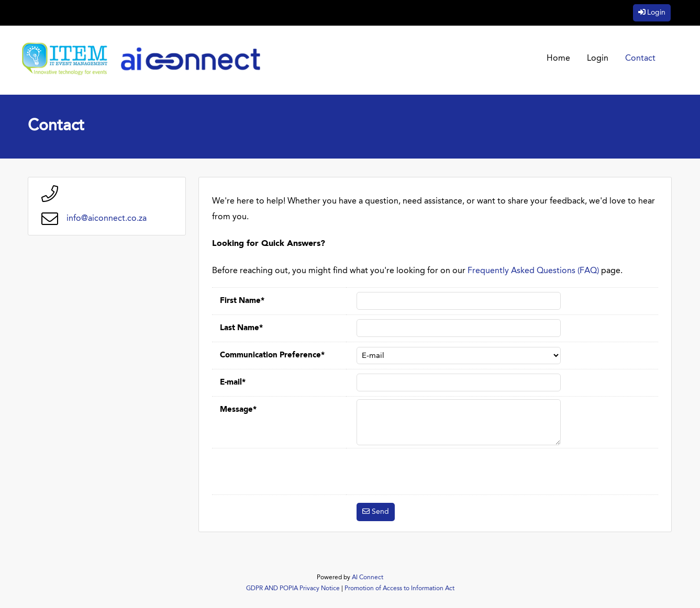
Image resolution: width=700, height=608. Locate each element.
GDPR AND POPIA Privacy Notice (293, 589)
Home (558, 59)
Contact (640, 59)
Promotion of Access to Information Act (399, 589)
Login (656, 13)
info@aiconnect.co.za (107, 219)
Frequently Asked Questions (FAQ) (533, 271)
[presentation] (436, 471)
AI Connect (368, 578)
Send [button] (380, 512)
